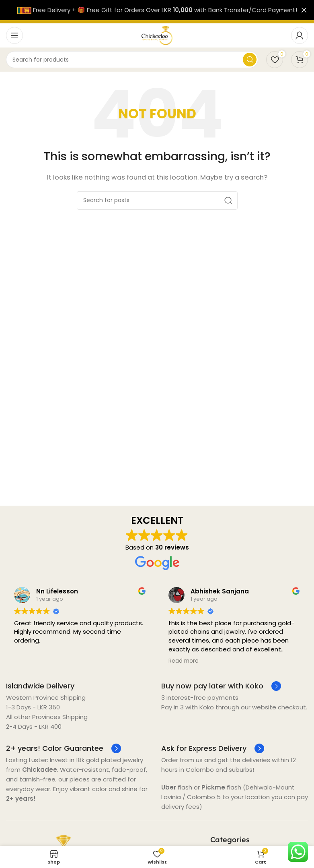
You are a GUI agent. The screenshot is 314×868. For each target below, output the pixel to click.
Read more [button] (184, 661)
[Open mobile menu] (14, 35)
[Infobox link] (40, 686)
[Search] (132, 60)
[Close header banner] (304, 10)
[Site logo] (157, 35)
